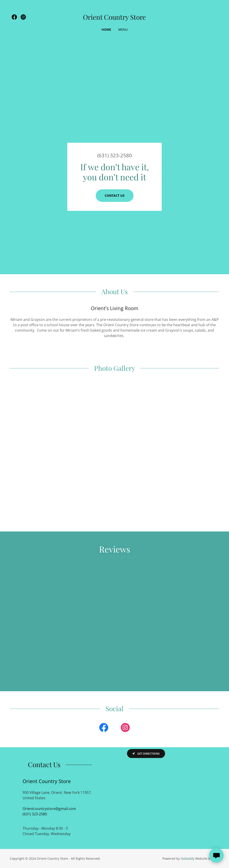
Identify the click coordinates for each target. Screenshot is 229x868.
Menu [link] (123, 29)
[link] (14, 17)
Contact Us (115, 195)
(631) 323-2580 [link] (115, 155)
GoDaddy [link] (188, 858)
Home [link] (106, 29)
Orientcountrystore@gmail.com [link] (49, 809)
